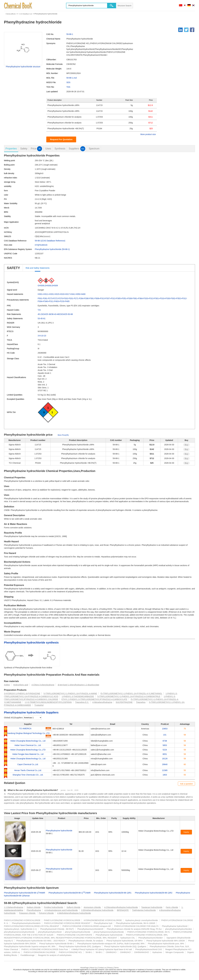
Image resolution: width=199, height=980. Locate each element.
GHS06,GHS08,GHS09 (48, 286)
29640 (165, 764)
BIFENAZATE (123, 910)
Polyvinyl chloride (46, 913)
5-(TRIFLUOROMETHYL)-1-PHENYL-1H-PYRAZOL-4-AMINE (70, 693)
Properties (11, 149)
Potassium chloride (28, 913)
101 (165, 735)
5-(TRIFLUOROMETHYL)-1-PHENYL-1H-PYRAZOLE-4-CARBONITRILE (129, 696)
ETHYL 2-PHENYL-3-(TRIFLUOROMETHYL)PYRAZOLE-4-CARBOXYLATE (94, 699)
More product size (148, 134)
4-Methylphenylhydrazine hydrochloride (74, 913)
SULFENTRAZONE (124, 702)
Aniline (7, 685)
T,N (39, 310)
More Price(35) (63, 435)
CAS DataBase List (25, 14)
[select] (32, 718)
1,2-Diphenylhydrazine (14, 907)
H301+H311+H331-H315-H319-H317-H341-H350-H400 (62, 294)
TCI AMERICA (25, 729)
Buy (186, 445)
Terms (116, 968)
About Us (93, 968)
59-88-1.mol (72, 78)
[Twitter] (186, 30)
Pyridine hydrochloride (54, 907)
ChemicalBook (11, 14)
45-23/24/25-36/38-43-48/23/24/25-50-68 (55, 314)
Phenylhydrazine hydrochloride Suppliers (31, 712)
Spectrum (94, 149)
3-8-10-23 (42, 336)
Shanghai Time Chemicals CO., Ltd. (28, 775)
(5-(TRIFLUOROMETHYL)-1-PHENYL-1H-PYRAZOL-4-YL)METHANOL (131, 693)
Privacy (110, 968)
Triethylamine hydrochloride (144, 910)
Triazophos (141, 702)
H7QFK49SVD (41, 245)
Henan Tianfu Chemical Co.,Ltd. (28, 770)
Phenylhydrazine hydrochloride (59, 831)
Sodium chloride (34, 907)
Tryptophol (39, 705)
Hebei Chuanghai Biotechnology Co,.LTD (28, 750)
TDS (68, 87)
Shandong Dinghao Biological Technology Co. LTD (28, 733)
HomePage (84, 968)
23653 (165, 729)
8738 (165, 741)
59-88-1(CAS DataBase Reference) (50, 241)
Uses (48, 149)
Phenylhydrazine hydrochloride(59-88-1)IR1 (113, 893)
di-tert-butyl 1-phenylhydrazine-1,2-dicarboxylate (78, 685)
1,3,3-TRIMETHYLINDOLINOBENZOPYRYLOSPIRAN (48, 702)
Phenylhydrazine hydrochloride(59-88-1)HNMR (25, 893)
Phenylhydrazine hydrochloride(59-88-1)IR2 (154, 893)
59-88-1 (70, 34)
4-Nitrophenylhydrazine (102, 702)
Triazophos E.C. (82, 702)
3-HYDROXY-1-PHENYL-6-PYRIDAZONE (22, 693)
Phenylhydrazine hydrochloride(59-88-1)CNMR (70, 893)
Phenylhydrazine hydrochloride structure (23, 67)
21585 (165, 770)
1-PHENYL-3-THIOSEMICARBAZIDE (78, 696)
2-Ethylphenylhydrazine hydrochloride (97, 910)
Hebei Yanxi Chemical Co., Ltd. (28, 745)
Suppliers (77, 149)
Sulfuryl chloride (74, 907)
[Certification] (144, 834)
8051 (165, 754)
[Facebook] (192, 30)
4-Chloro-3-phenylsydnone (43, 685)
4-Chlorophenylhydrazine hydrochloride (121, 907)
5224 (165, 750)
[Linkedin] (180, 30)
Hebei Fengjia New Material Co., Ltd (28, 754)
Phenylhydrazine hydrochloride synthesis (31, 643)
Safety (24, 149)
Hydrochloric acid (21, 685)
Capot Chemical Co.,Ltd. (28, 764)
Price (36, 149)
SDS (68, 82)
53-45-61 (42, 318)
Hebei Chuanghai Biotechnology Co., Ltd (28, 741)
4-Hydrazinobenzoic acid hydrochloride (61, 910)
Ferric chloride (172, 907)
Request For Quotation (61, 139)
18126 (165, 759)
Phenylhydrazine (34, 910)
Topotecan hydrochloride (152, 907)
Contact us (102, 968)
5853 (165, 745)
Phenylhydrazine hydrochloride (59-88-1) (52, 249)
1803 (165, 775)
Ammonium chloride (92, 907)
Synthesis (60, 149)
